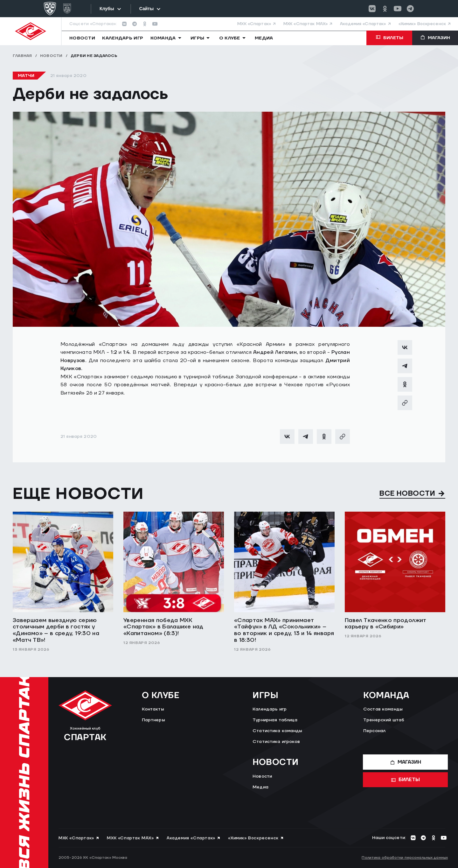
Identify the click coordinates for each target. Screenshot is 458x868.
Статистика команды (278, 731)
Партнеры (153, 720)
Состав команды (383, 709)
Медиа (260, 787)
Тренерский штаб (384, 720)
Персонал (374, 731)
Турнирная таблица (275, 720)
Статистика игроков (276, 742)
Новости (51, 56)
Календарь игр (270, 709)
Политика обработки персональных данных (405, 858)
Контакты (153, 709)
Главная (22, 56)
